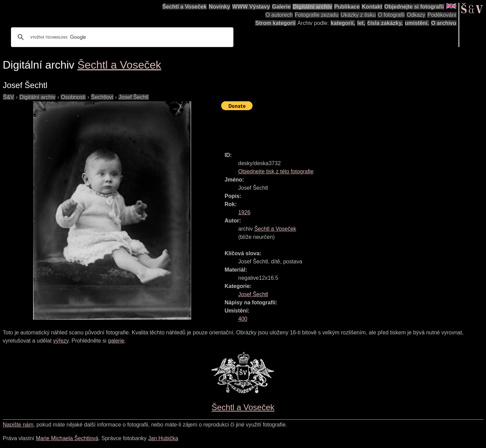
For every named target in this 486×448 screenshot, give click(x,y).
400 (243, 319)
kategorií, (343, 23)
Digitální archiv (312, 7)
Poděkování (442, 15)
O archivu (444, 23)
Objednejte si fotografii (414, 7)
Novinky (219, 7)
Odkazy (416, 15)
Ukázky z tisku (358, 15)
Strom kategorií (275, 23)
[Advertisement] (345, 128)
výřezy (61, 341)
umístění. (417, 23)
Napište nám (18, 425)
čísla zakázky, (385, 23)
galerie (116, 341)
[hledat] (121, 37)
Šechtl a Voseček (185, 7)
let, (361, 23)
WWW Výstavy (251, 7)
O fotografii (391, 15)
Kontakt (372, 7)
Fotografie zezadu (317, 15)
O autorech (279, 15)
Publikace (347, 7)
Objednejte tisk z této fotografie (276, 171)
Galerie (281, 7)
